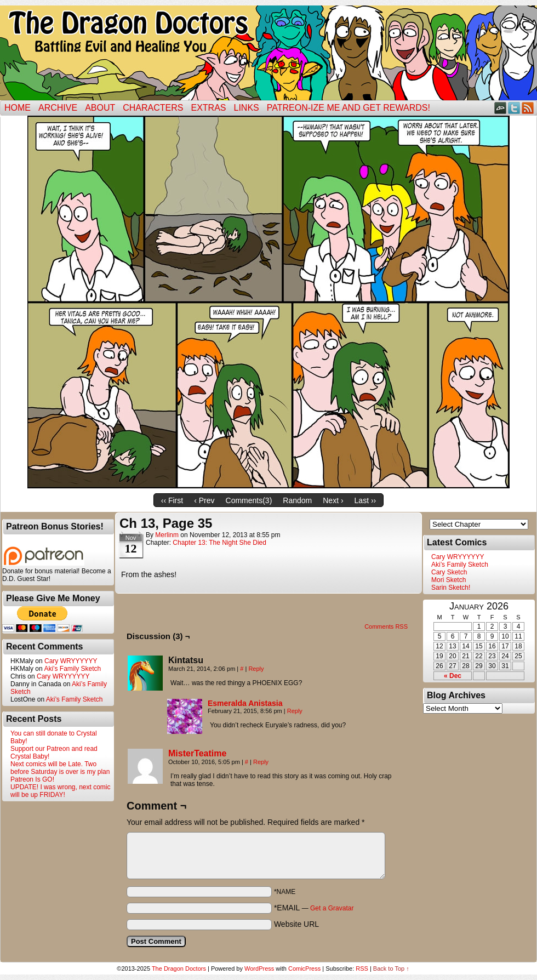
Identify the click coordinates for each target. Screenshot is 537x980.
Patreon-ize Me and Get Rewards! (349, 108)
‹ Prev (204, 500)
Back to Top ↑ (391, 968)
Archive (58, 108)
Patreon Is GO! (32, 779)
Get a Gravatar (332, 908)
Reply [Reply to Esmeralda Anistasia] (295, 711)
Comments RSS (386, 626)
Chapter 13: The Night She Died (219, 543)
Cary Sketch (449, 572)
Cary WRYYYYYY (71, 661)
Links (247, 108)
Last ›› (365, 500)
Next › (333, 500)
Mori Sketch (449, 580)
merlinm (167, 535)
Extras (208, 108)
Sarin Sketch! (451, 588)
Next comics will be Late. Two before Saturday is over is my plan (60, 768)
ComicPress (304, 968)
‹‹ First (172, 500)
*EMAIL (314, 908)
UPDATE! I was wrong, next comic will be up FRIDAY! (61, 791)
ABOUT (100, 108)
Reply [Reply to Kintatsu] (256, 669)
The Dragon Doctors (179, 968)
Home (18, 108)
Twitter (514, 108)
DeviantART (501, 108)
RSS (528, 108)
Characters (153, 108)
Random (297, 500)
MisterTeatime (197, 753)
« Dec (453, 676)
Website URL (296, 924)
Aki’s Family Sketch (72, 669)
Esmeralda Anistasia (245, 703)
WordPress (259, 968)
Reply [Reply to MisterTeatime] (261, 762)
